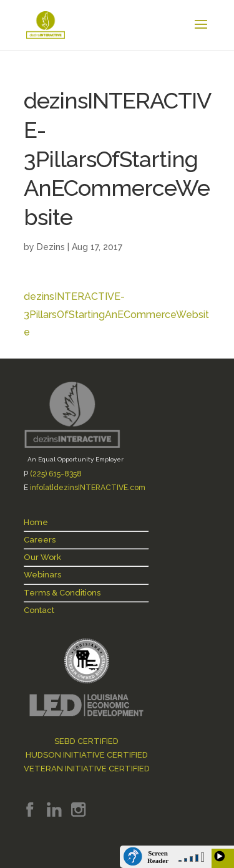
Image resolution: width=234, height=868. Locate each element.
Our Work (42, 557)
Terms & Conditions (62, 593)
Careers (40, 540)
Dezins (51, 247)
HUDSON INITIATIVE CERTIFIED (87, 755)
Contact (39, 610)
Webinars (42, 575)
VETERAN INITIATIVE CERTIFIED (87, 769)
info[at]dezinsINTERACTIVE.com (88, 488)
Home (36, 522)
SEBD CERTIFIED (86, 741)
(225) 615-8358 (56, 474)
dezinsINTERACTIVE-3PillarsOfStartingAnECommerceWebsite (116, 315)
